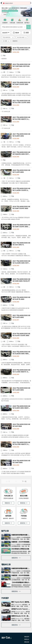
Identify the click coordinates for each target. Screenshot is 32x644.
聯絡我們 (27, 637)
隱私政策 (27, 642)
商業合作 (27, 639)
